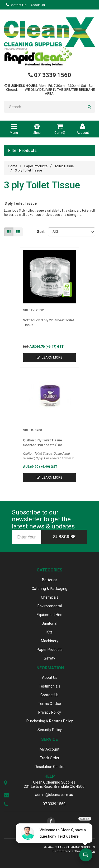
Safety (49, 658)
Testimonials (49, 686)
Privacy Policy (50, 712)
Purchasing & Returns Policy (50, 721)
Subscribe (64, 537)
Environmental (50, 606)
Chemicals (50, 597)
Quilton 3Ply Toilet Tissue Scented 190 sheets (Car (43, 443)
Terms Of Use (49, 704)
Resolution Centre (49, 767)
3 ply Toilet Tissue (29, 170)
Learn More (49, 357)
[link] (51, 821)
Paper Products (36, 166)
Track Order (50, 758)
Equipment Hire (49, 615)
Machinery (50, 641)
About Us (38, 5)
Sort (41, 232)
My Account (49, 749)
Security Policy (50, 730)
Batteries (50, 580)
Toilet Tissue (64, 166)
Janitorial (49, 623)
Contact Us (16, 5)
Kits (49, 632)
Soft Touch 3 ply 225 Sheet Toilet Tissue (48, 323)
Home (13, 166)
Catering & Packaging (49, 589)
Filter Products (22, 151)
